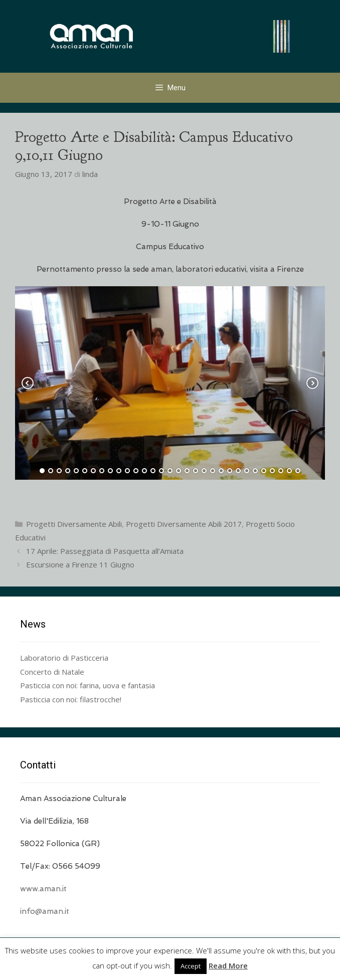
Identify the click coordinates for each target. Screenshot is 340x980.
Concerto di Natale (52, 672)
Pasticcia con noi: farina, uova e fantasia (88, 685)
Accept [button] (191, 966)
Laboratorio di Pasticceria (64, 658)
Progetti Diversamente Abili (74, 524)
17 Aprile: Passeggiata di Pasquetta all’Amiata (105, 551)
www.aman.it (43, 889)
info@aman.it (45, 911)
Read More (228, 965)
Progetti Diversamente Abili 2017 (184, 524)
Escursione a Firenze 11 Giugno (80, 564)
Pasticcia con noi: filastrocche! (71, 699)
